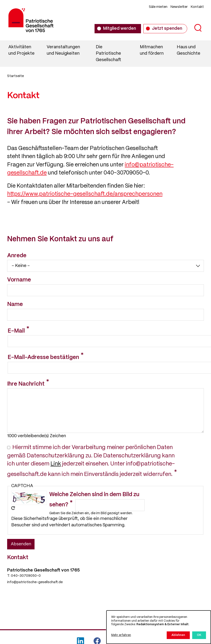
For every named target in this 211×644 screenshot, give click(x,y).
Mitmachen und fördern (152, 50)
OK (199, 635)
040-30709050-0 (26, 576)
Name (15, 305)
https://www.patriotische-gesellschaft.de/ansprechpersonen (85, 194)
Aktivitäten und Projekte (21, 50)
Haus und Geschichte (188, 50)
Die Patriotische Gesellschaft (108, 53)
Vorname (19, 280)
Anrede (17, 256)
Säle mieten (158, 7)
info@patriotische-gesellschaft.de (35, 582)
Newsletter (179, 7)
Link (56, 464)
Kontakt (197, 7)
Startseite (15, 76)
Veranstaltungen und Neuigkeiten (63, 50)
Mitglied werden (120, 29)
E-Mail (16, 331)
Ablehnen (178, 635)
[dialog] (159, 627)
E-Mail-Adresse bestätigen (43, 358)
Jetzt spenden (167, 29)
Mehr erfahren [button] (121, 635)
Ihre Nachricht (26, 384)
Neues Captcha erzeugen (13, 508)
